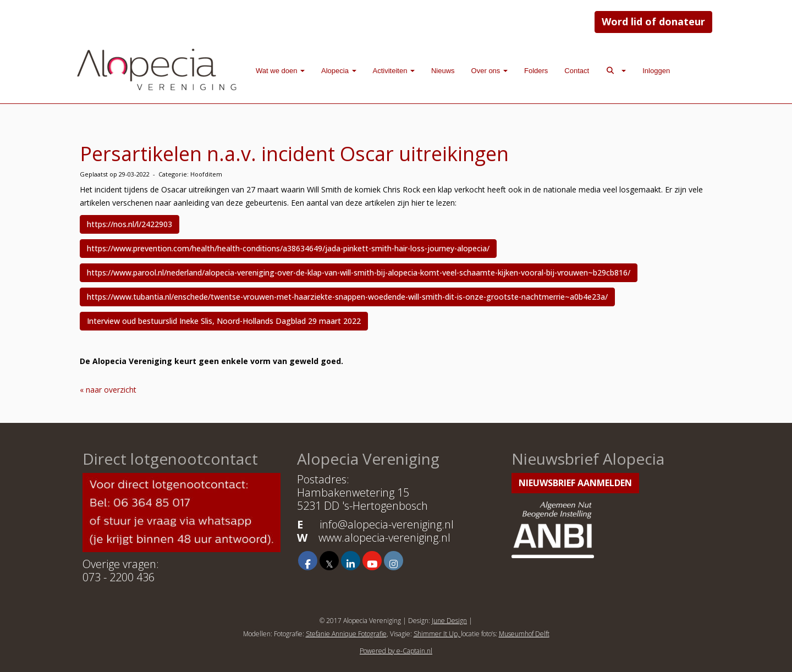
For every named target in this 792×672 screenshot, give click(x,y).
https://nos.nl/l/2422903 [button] (130, 224)
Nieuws (443, 71)
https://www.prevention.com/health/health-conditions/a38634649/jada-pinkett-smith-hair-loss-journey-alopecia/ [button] (288, 248)
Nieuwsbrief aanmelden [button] (575, 483)
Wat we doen (280, 71)
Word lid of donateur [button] (653, 21)
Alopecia (339, 71)
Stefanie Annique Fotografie (346, 634)
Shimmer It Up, (437, 634)
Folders (536, 71)
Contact (577, 71)
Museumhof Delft (524, 634)
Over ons (490, 71)
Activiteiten (394, 71)
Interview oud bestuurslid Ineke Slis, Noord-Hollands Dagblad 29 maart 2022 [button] (224, 321)
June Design (449, 621)
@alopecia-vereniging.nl (387, 524)
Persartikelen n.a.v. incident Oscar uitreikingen (294, 154)
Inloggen (656, 71)
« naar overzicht (108, 390)
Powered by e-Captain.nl (396, 651)
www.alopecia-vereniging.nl (384, 538)
